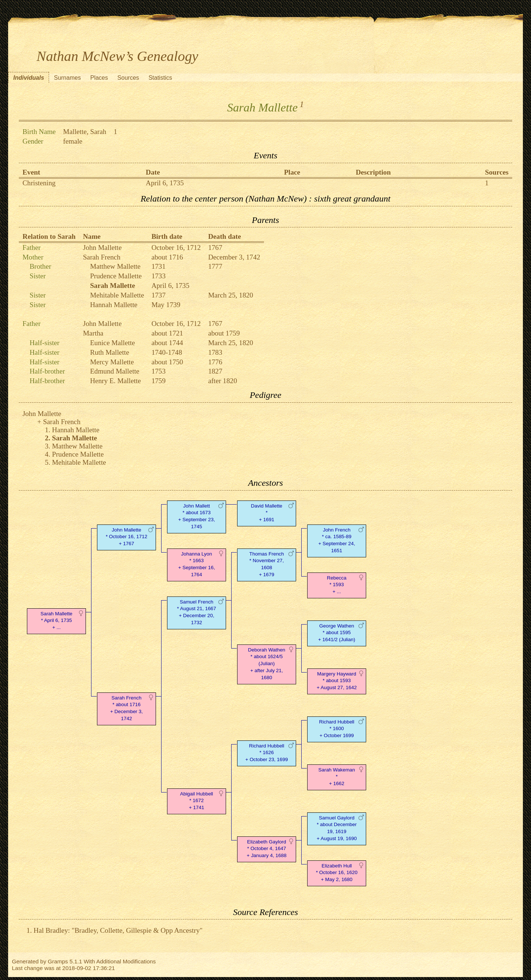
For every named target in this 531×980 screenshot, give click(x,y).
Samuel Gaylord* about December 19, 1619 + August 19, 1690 (337, 828)
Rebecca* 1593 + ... (337, 585)
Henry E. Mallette (115, 381)
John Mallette (102, 247)
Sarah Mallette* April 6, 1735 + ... (57, 621)
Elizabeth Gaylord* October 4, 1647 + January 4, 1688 (267, 849)
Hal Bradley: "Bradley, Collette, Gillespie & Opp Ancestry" (118, 930)
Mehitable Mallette (117, 295)
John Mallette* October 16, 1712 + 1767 (127, 537)
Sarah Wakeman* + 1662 (337, 777)
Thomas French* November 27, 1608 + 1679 (267, 564)
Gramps (58, 961)
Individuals (29, 78)
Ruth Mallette (110, 352)
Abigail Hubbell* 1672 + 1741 (197, 801)
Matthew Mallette (115, 266)
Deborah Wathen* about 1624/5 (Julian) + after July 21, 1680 (266, 664)
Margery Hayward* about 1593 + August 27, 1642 (337, 681)
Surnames (67, 78)
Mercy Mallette (112, 362)
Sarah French (102, 257)
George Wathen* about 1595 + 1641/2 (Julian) (337, 633)
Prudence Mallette (116, 276)
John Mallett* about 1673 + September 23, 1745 (197, 516)
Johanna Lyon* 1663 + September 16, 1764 (197, 564)
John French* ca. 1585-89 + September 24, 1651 (337, 540)
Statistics (160, 78)
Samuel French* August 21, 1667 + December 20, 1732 (197, 612)
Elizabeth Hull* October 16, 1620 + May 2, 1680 (337, 873)
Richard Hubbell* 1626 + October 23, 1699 (266, 753)
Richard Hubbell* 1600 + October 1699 (337, 729)
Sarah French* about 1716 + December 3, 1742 (127, 708)
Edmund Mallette (115, 371)
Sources (128, 78)
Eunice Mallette (112, 343)
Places (99, 78)
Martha (93, 333)
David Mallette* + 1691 (266, 513)
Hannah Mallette (114, 305)
